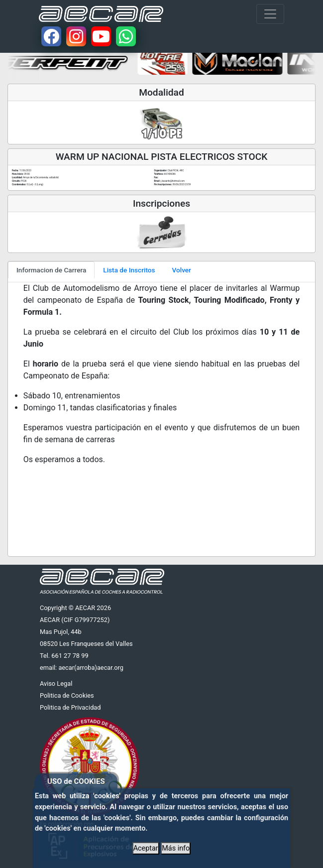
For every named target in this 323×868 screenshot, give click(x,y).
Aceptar (146, 848)
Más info (176, 848)
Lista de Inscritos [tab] (129, 270)
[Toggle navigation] (270, 14)
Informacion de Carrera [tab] (51, 270)
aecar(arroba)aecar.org (91, 668)
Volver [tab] (182, 270)
